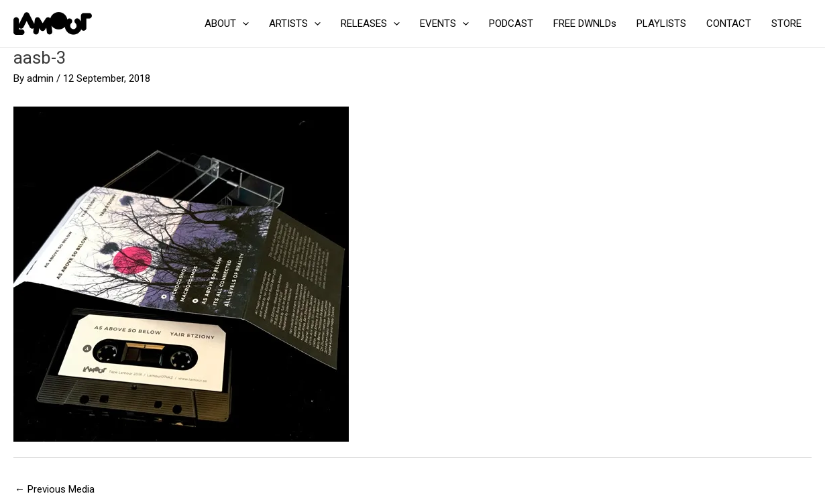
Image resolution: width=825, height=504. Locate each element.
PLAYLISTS (661, 23)
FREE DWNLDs (585, 23)
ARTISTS (295, 23)
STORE (786, 23)
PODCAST (511, 23)
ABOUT (227, 23)
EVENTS (444, 23)
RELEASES (370, 23)
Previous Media (55, 489)
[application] (242, 23)
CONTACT (729, 23)
